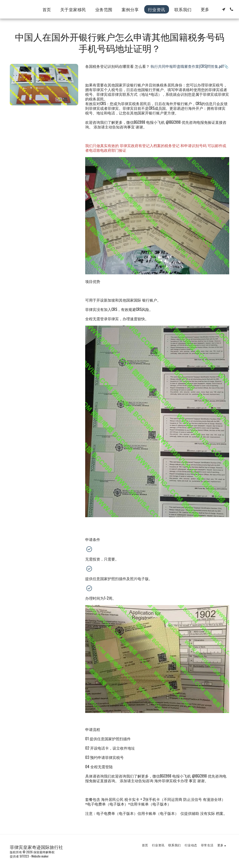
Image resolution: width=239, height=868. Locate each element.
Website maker (40, 856)
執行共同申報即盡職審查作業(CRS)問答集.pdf (187, 66)
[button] (224, 9)
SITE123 (24, 856)
